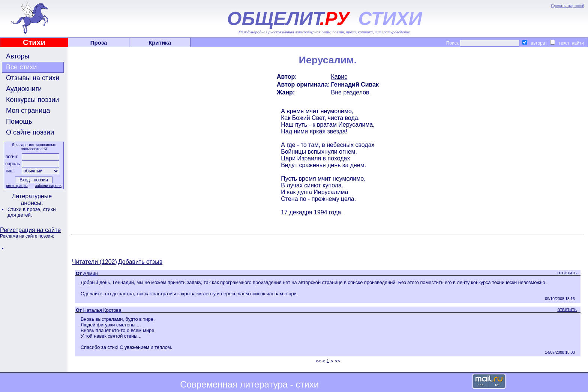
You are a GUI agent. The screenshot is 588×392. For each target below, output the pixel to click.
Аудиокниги (24, 89)
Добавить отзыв (140, 262)
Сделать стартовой (568, 6)
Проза (99, 43)
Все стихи (21, 67)
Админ (91, 273)
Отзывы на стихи (33, 78)
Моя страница (28, 111)
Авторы (18, 56)
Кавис (339, 77)
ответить (567, 273)
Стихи (34, 42)
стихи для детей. (32, 212)
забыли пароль (48, 186)
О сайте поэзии (30, 132)
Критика (160, 43)
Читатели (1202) (94, 262)
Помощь (19, 121)
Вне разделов (350, 92)
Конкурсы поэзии (32, 100)
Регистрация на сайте (30, 230)
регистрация (17, 186)
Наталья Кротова (102, 310)
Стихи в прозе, (25, 209)
